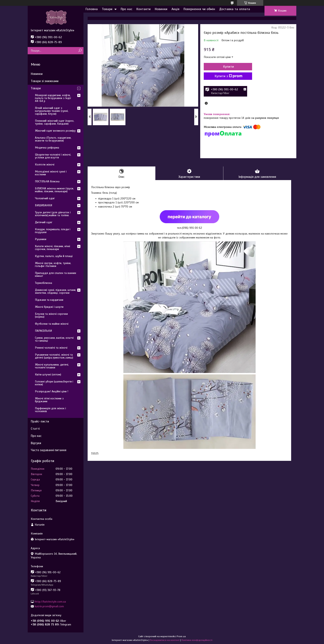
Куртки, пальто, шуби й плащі (54, 256)
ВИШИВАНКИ (43, 205)
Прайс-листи (40, 421)
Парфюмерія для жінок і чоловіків (50, 410)
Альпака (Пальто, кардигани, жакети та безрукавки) (53, 139)
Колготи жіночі (45, 165)
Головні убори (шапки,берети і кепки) (54, 383)
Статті (35, 429)
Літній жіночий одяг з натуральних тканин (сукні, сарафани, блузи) (52, 111)
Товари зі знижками (45, 81)
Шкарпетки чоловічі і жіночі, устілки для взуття (53, 156)
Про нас (126, 9)
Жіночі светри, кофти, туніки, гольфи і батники (53, 265)
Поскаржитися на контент (165, 640)
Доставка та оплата (235, 9)
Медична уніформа (47, 148)
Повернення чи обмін (199, 9)
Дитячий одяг (44, 222)
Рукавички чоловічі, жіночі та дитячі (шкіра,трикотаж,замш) (54, 356)
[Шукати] (80, 51)
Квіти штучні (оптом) (48, 374)
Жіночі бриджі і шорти (49, 307)
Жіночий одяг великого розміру (55, 131)
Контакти (144, 9)
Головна (92, 9)
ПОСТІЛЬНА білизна (47, 181)
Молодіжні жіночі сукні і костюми (51, 173)
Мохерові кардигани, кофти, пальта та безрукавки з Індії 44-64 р (53, 98)
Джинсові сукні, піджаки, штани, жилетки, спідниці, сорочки (55, 291)
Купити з (226, 76)
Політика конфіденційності (197, 640)
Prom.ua (181, 636)
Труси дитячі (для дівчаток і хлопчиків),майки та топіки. (53, 214)
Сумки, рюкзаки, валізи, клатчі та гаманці (54, 339)
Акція (175, 9)
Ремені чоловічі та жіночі (51, 348)
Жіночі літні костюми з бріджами (49, 400)
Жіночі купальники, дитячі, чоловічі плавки (52, 366)
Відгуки (36, 443)
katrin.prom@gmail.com (49, 606)
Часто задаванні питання (49, 450)
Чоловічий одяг (45, 198)
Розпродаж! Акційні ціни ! (52, 391)
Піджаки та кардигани (49, 300)
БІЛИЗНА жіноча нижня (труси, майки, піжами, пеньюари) (54, 190)
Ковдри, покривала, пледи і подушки (53, 231)
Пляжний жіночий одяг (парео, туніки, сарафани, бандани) (55, 122)
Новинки (161, 9)
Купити (226, 67)
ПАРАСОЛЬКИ (43, 331)
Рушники (41, 239)
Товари (107, 9)
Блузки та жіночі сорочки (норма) (51, 315)
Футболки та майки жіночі (52, 324)
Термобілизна (43, 283)
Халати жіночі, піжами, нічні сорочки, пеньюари (52, 248)
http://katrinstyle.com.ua (50, 601)
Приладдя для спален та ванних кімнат (55, 274)
